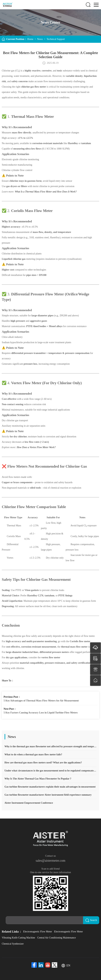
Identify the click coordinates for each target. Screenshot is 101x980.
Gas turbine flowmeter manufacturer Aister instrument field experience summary (48, 795)
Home (30, 39)
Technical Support (56, 39)
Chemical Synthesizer (13, 944)
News (40, 39)
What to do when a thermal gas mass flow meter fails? (33, 755)
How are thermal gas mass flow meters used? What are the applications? (43, 763)
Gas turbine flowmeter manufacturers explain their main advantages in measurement (50, 787)
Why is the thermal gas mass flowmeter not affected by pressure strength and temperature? (50, 746)
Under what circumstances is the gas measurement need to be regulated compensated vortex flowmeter (50, 771)
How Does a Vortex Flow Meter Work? (36, 447)
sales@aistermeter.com (50, 861)
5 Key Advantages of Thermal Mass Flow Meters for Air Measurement (41, 701)
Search (91, 920)
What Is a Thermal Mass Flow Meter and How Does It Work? (46, 192)
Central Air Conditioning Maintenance (56, 938)
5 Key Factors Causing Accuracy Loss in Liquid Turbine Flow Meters (41, 713)
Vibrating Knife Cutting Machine (18, 938)
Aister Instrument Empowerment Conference (29, 803)
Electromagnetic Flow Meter (38, 932)
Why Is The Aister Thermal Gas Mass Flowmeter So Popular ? (38, 779)
